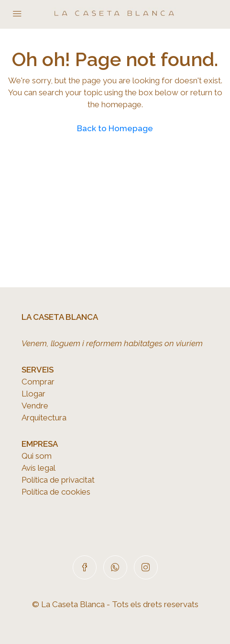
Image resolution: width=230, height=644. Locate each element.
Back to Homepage (115, 128)
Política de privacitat (58, 480)
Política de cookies (56, 492)
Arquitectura (44, 418)
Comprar (38, 382)
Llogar (33, 394)
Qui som (37, 456)
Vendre (35, 406)
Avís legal (38, 468)
